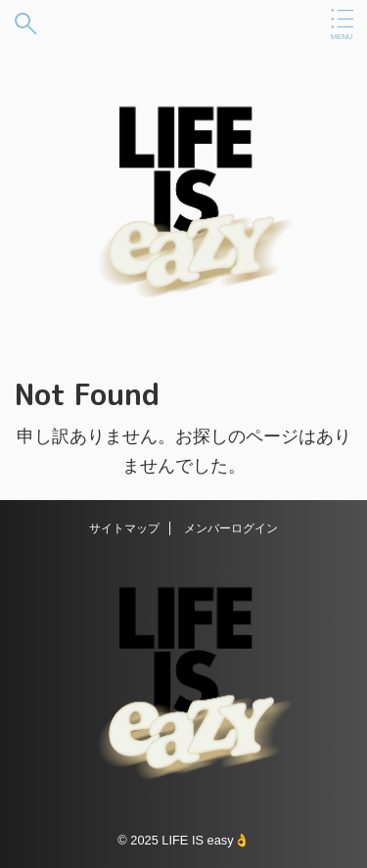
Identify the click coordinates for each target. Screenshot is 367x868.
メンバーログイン (231, 528)
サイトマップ (124, 528)
